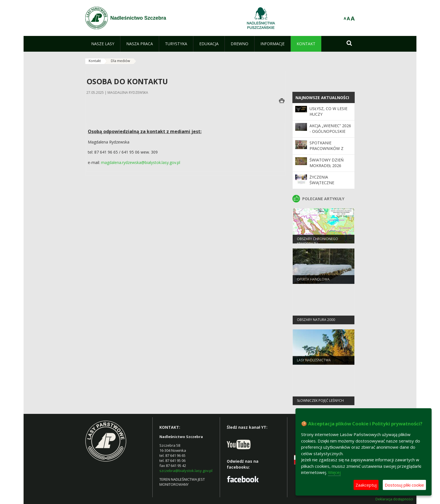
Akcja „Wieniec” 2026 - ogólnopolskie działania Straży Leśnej (330, 134)
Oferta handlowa (313, 280)
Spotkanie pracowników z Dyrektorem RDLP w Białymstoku (329, 151)
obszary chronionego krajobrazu (318, 242)
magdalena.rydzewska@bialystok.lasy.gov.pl (141, 162)
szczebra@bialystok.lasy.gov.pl (186, 471)
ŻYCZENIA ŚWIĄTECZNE (322, 180)
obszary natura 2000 (316, 321)
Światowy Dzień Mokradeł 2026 (327, 163)
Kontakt (95, 61)
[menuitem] (103, 44)
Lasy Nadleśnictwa (314, 361)
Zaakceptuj (366, 485)
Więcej (334, 472)
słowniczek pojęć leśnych (320, 402)
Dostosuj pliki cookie (404, 485)
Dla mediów (120, 61)
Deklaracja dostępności (394, 499)
